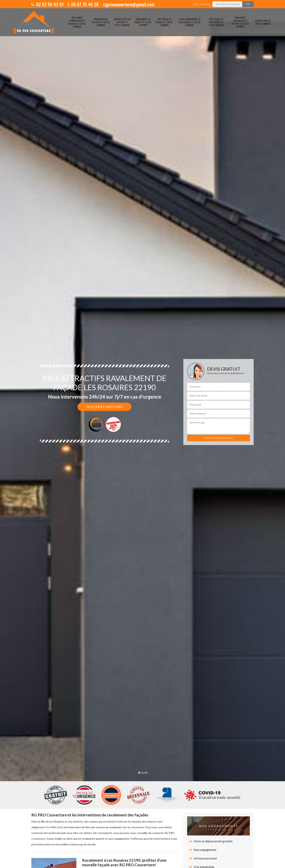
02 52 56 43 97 (47, 4)
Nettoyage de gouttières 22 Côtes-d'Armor (216, 22)
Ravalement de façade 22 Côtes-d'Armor (143, 22)
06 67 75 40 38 (83, 4)
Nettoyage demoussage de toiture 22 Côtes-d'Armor (77, 22)
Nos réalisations (104, 407)
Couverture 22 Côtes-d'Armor (263, 22)
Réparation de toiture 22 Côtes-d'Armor (101, 22)
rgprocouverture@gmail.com (128, 4)
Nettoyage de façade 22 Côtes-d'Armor (164, 22)
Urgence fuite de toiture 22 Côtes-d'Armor (122, 22)
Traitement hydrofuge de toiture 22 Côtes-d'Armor (240, 22)
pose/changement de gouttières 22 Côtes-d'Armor (190, 22)
